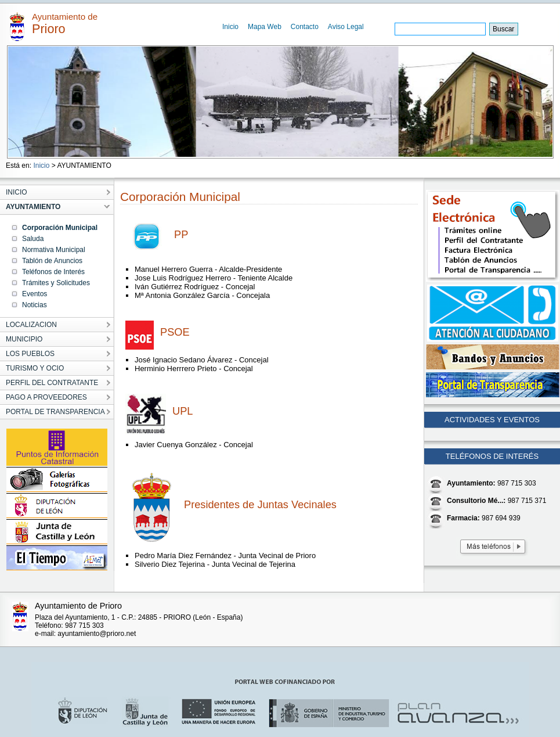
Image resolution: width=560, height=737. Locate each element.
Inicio (230, 27)
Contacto (305, 27)
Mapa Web (265, 27)
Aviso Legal (346, 27)
